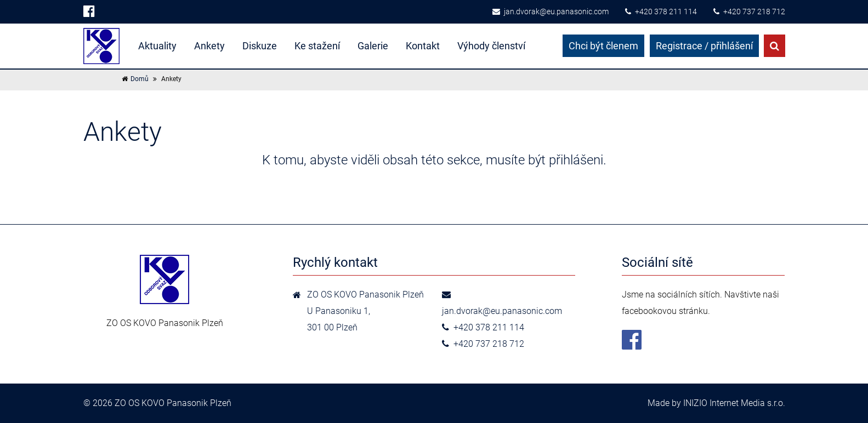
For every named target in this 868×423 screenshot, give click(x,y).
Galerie (373, 46)
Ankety (209, 46)
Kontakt (423, 46)
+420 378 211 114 (661, 12)
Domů (140, 79)
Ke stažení (317, 46)
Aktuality (157, 46)
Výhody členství (491, 46)
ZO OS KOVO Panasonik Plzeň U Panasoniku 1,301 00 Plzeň (365, 311)
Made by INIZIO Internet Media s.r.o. (716, 403)
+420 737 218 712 (749, 12)
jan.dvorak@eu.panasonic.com (551, 12)
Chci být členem (603, 46)
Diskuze (260, 46)
